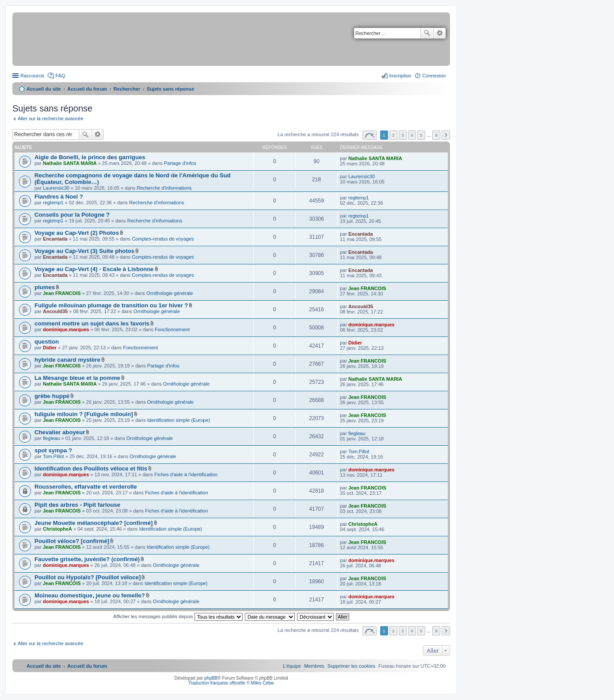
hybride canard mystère (67, 360)
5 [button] (421, 135)
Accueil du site (44, 89)
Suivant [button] (446, 135)
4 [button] (412, 135)
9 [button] (436, 135)
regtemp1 (53, 203)
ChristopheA (57, 529)
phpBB (211, 678)
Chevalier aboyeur (60, 432)
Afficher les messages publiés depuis (178, 616)
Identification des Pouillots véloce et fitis (91, 469)
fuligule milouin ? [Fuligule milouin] (84, 414)
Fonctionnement (172, 329)
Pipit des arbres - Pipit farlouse (77, 505)
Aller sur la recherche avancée (51, 119)
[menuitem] (351, 666)
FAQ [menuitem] (60, 76)
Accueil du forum (87, 89)
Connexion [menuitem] (434, 76)
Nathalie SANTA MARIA (70, 163)
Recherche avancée (440, 33)
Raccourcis (32, 76)
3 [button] (403, 135)
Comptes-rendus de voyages (163, 239)
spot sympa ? (53, 450)
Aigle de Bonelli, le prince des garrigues (90, 157)
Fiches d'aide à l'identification (186, 474)
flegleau (51, 438)
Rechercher (427, 33)
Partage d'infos (180, 163)
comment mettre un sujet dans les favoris (92, 323)
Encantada (55, 239)
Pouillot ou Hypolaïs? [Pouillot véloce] (88, 577)
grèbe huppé (52, 396)
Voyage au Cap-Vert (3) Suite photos (84, 251)
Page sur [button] (370, 135)
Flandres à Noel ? (59, 197)
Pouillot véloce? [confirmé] (72, 541)
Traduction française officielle (217, 683)
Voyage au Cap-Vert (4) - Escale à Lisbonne (94, 269)
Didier (50, 348)
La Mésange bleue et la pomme (77, 378)
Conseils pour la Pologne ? (72, 215)
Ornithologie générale (170, 293)
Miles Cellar (263, 683)
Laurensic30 (56, 188)
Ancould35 (55, 311)
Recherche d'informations (164, 188)
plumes (45, 287)
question (47, 342)
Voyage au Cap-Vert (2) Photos (77, 233)
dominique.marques (66, 329)
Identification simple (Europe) (179, 420)
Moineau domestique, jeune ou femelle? (90, 595)
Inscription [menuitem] (400, 76)
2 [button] (393, 135)
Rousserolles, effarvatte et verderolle (86, 487)
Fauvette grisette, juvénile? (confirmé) (87, 559)
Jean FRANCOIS (62, 293)
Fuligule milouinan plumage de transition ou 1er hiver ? (111, 305)
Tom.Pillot (53, 456)
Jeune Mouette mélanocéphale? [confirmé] (93, 523)
